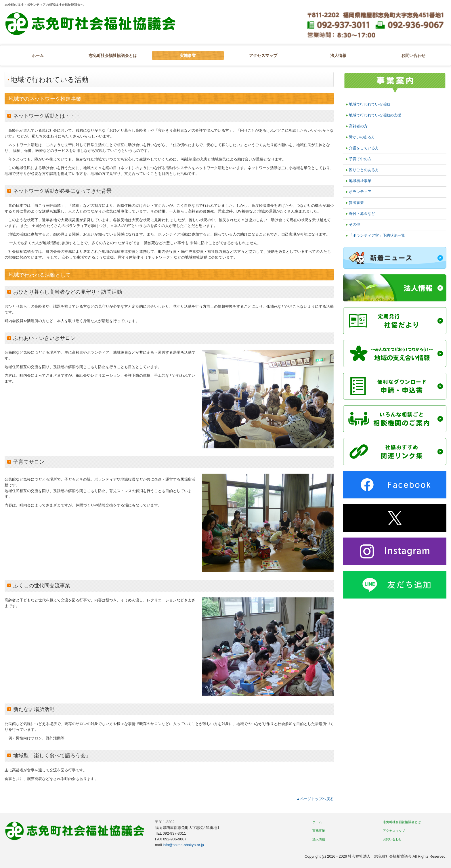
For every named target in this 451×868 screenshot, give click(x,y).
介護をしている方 (364, 148)
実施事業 (188, 56)
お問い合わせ (413, 56)
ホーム (38, 56)
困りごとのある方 (364, 170)
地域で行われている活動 (369, 104)
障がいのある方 (362, 137)
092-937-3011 (174, 833)
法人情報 (338, 56)
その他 (355, 224)
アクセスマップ (263, 56)
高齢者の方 (358, 126)
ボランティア (360, 192)
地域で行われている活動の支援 (375, 115)
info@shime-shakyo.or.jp (183, 845)
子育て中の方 (360, 159)
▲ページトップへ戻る (315, 799)
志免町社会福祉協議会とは (113, 56)
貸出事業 (356, 203)
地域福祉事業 (360, 181)
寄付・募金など (362, 214)
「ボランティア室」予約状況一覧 (377, 235)
